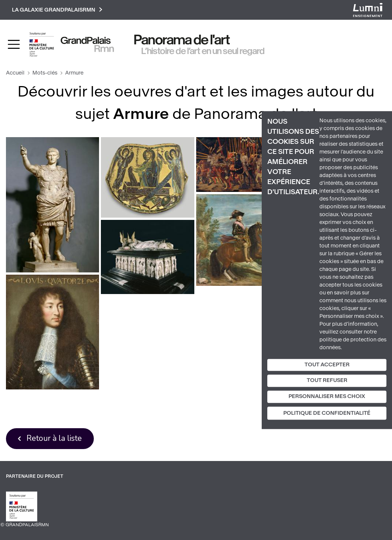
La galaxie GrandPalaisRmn (57, 10)
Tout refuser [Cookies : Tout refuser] (327, 381)
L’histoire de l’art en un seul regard (203, 51)
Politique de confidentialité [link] (327, 413)
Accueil (15, 73)
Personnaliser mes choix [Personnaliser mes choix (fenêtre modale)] (327, 396)
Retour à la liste (54, 438)
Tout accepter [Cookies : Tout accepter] (327, 365)
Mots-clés (45, 73)
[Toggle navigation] (14, 44)
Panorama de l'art (182, 40)
